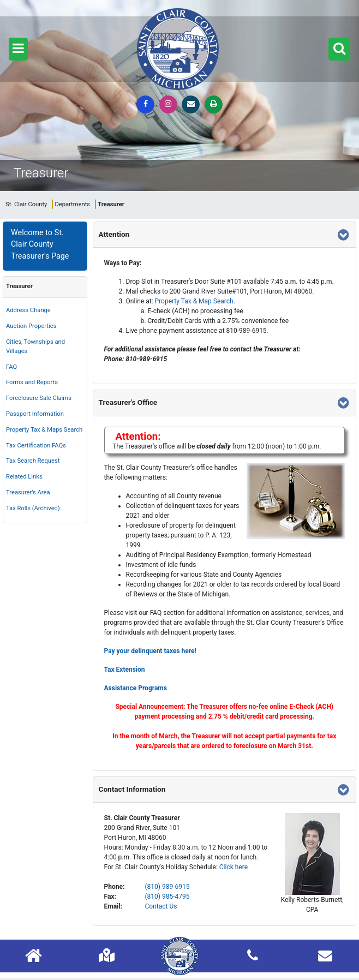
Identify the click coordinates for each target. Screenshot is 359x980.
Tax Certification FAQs (36, 446)
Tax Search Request (33, 461)
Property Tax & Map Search (194, 301)
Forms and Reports (32, 382)
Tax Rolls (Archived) (33, 508)
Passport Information (35, 414)
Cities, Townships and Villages (35, 346)
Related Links (24, 477)
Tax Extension (125, 670)
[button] (18, 49)
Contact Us (161, 906)
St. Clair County (26, 204)
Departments (72, 204)
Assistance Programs (136, 688)
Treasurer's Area (28, 492)
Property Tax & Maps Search (44, 430)
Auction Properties (31, 326)
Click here (234, 867)
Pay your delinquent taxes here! (150, 651)
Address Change (28, 310)
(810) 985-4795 (167, 897)
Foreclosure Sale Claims (39, 398)
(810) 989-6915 (167, 887)
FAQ (11, 367)
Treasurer (19, 286)
